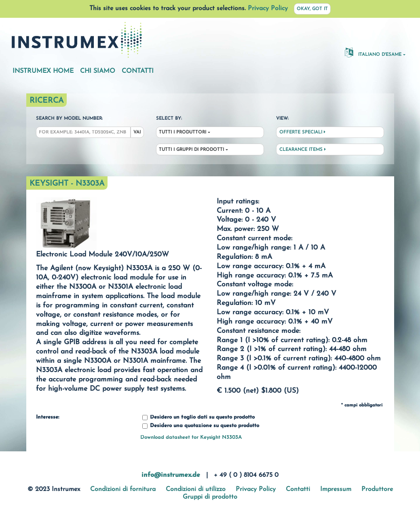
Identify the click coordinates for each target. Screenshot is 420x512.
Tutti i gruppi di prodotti (191, 150)
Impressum (336, 489)
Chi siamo (98, 71)
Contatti (138, 71)
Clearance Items (303, 150)
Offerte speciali (302, 132)
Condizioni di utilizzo (196, 489)
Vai (137, 132)
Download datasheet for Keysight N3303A (191, 437)
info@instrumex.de (171, 475)
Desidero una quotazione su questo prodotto (201, 426)
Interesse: (47, 417)
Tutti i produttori (183, 132)
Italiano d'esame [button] (373, 52)
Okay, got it (312, 9)
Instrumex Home (43, 71)
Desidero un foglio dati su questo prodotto (198, 418)
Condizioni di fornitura (123, 489)
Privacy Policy (268, 8)
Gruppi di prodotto (210, 497)
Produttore (377, 489)
